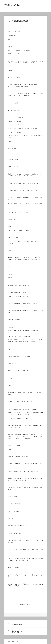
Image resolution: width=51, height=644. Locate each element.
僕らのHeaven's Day (12, 5)
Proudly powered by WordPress (15, 641)
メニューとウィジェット (45, 7)
